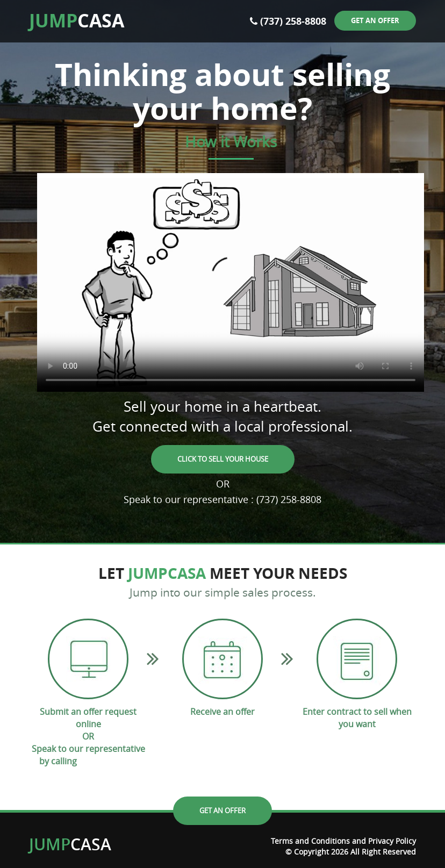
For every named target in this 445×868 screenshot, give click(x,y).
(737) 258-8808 (293, 21)
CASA (77, 21)
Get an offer (375, 20)
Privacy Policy (392, 841)
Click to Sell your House (223, 459)
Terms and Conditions (310, 841)
